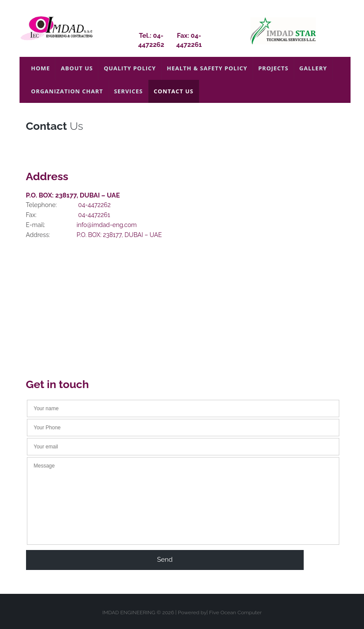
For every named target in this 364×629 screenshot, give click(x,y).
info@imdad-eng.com (107, 225)
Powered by (192, 613)
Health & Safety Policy (207, 68)
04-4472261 (94, 215)
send (165, 560)
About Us (77, 68)
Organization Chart (67, 91)
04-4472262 (94, 205)
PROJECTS (273, 68)
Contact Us (174, 91)
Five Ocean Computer (235, 613)
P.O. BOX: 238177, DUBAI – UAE (119, 235)
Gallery (313, 68)
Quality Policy (130, 68)
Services (129, 91)
